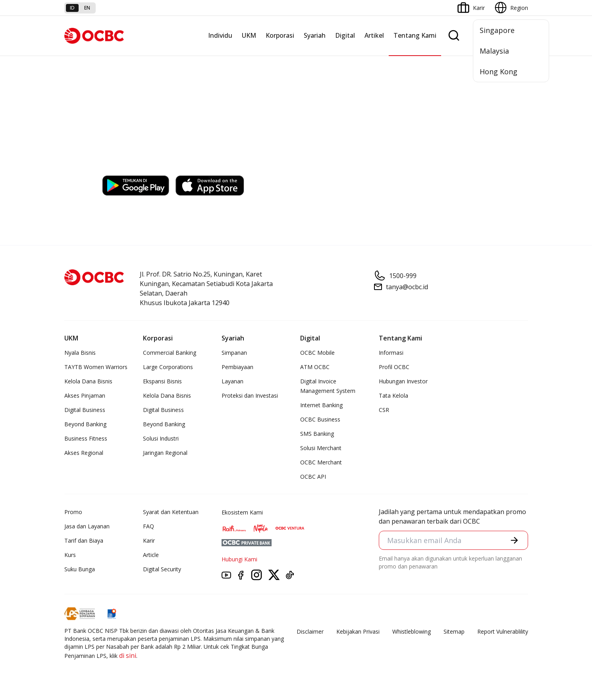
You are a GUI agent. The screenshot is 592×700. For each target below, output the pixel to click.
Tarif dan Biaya (84, 540)
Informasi (391, 353)
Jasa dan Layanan (87, 526)
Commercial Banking (170, 353)
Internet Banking (321, 405)
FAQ (148, 526)
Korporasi (280, 35)
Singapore (497, 30)
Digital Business (85, 410)
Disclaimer (310, 631)
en (87, 8)
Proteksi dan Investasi (250, 395)
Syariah (315, 35)
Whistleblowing (412, 631)
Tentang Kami (415, 35)
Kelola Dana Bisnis (88, 381)
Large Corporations (168, 367)
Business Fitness (86, 438)
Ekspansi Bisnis (162, 381)
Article (151, 555)
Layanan (232, 381)
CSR (384, 410)
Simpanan (234, 353)
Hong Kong (498, 72)
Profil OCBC (394, 367)
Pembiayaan (237, 367)
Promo (73, 512)
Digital (345, 35)
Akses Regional (84, 453)
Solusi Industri (161, 438)
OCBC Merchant (321, 462)
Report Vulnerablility (503, 631)
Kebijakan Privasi (358, 631)
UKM (249, 35)
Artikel (374, 35)
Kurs (70, 555)
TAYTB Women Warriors (96, 367)
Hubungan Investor (403, 381)
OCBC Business (320, 419)
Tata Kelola (393, 395)
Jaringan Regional (165, 453)
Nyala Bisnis (80, 353)
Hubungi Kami (239, 559)
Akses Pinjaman (85, 395)
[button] (514, 540)
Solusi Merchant (321, 448)
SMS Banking (317, 434)
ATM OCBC (315, 367)
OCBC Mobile (317, 353)
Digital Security (162, 569)
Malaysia (494, 51)
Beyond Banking (85, 424)
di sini (128, 656)
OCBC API (313, 477)
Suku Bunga (80, 569)
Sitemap (454, 631)
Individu (220, 35)
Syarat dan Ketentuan (171, 512)
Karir (149, 540)
